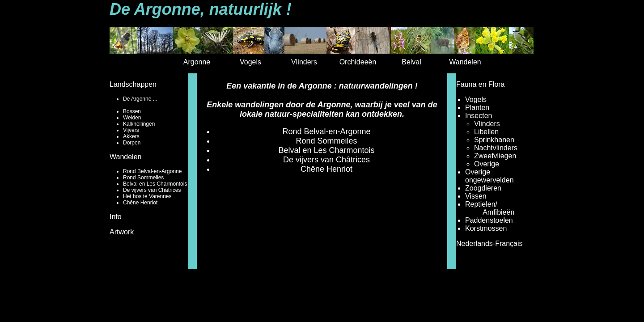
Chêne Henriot (140, 203)
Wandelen (465, 62)
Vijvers (131, 130)
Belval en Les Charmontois (155, 184)
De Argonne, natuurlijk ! (201, 9)
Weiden (132, 118)
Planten (477, 108)
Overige (487, 164)
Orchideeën (358, 62)
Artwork (122, 232)
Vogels (250, 62)
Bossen (132, 111)
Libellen (486, 132)
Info (116, 217)
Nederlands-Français (489, 244)
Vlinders (304, 62)
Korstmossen (486, 228)
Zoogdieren (483, 188)
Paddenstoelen (489, 220)
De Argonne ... (140, 99)
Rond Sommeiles (143, 178)
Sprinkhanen (494, 140)
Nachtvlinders (496, 148)
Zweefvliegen (495, 156)
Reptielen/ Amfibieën (490, 208)
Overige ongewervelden (489, 176)
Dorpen (132, 143)
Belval (411, 62)
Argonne (197, 62)
